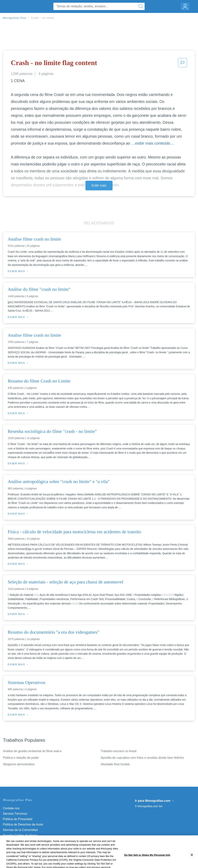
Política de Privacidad (18, 819)
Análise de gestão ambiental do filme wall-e (32, 751)
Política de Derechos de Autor (23, 824)
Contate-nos (11, 808)
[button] (183, 64)
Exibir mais (99, 185)
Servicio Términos (15, 814)
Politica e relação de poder (21, 758)
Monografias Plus (15, 18)
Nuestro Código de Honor (20, 835)
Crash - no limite (43, 18)
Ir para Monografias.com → (155, 801)
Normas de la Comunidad (20, 830)
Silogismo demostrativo (19, 764)
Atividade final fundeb (115, 764)
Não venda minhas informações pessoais (31, 841)
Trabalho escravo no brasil (118, 751)
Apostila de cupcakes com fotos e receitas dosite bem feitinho (142, 758)
